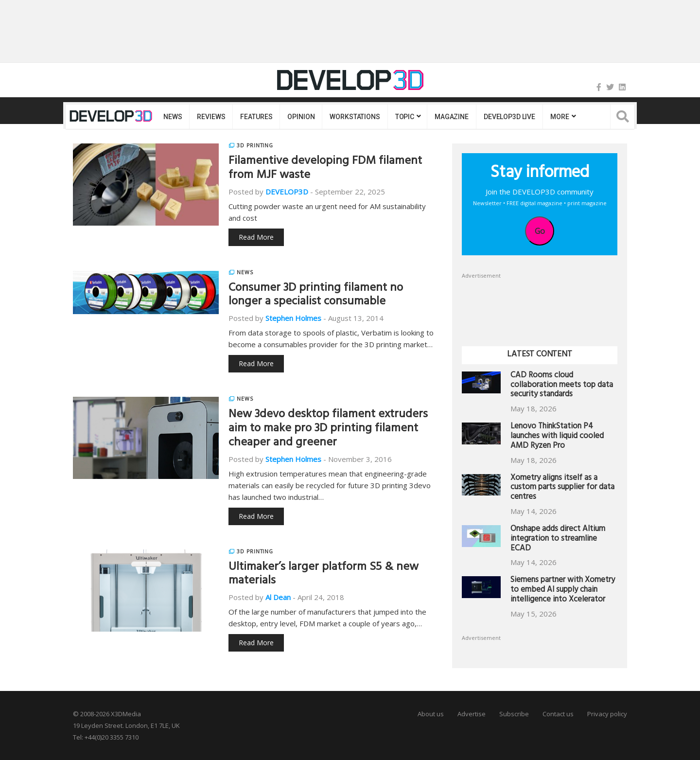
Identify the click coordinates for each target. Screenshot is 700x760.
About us (431, 714)
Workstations (355, 117)
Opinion (301, 117)
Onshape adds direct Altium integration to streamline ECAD (558, 539)
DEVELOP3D (287, 192)
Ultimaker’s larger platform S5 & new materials (324, 575)
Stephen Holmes (293, 318)
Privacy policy (607, 714)
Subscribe (514, 714)
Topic (405, 117)
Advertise (472, 714)
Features (256, 117)
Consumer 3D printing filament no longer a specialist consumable (316, 296)
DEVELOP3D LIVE (509, 117)
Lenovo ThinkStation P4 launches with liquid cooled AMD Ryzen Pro (557, 437)
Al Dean (278, 597)
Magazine (452, 117)
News (173, 117)
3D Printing (255, 145)
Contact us (558, 714)
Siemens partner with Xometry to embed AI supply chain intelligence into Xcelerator (563, 591)
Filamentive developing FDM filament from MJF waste (325, 169)
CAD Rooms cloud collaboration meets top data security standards (562, 386)
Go (540, 231)
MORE (560, 117)
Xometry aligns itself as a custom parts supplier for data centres (562, 488)
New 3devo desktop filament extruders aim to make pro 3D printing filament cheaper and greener (328, 429)
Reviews (211, 117)
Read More (256, 237)
